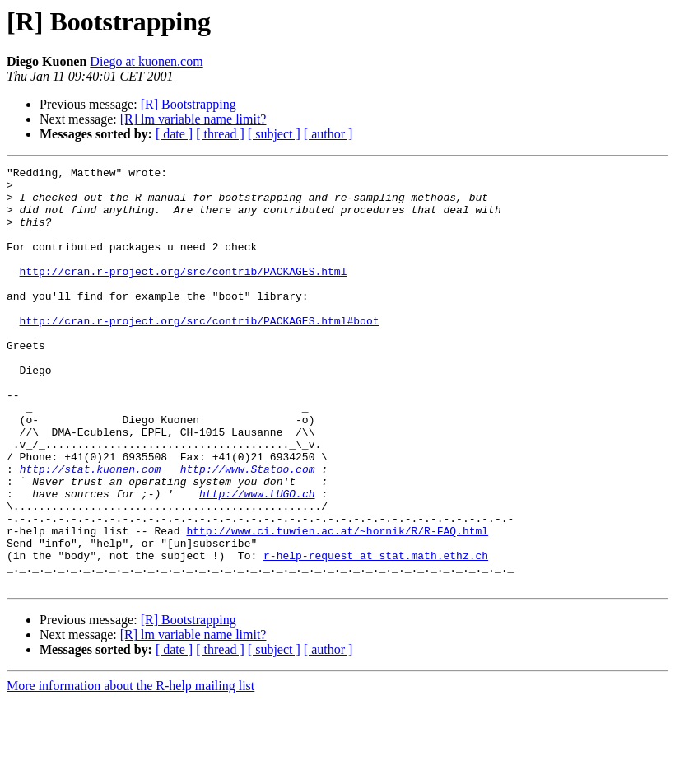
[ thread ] (220, 134)
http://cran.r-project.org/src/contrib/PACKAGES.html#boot (200, 352)
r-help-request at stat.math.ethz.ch (376, 634)
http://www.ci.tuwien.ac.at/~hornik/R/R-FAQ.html (337, 604)
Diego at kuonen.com (146, 61)
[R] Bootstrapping (189, 104)
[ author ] (328, 134)
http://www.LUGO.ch (257, 560)
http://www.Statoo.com (248, 530)
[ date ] (174, 134)
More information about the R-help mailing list (130, 770)
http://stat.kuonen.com (91, 530)
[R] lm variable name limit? (193, 119)
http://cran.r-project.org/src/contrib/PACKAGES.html (184, 293)
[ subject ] (274, 134)
